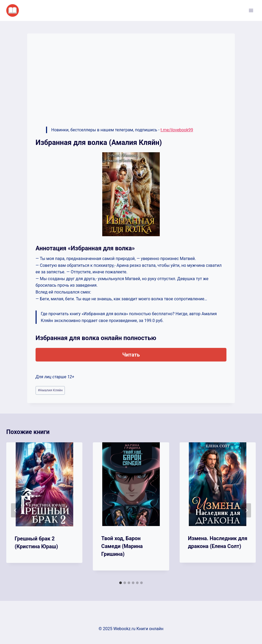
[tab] (121, 583)
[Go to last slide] (16, 510)
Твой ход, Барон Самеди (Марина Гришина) (122, 546)
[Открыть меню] (251, 10)
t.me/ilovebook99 (177, 130)
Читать (131, 355)
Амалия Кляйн (50, 390)
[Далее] (246, 510)
